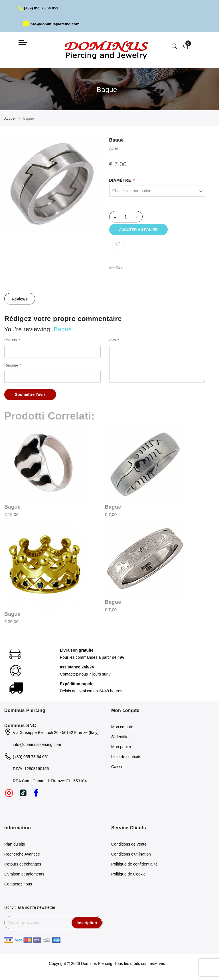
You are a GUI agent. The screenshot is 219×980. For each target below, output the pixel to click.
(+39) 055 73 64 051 (39, 8)
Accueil (10, 118)
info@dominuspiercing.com (53, 24)
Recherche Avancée (22, 857)
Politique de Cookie (128, 877)
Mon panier (121, 750)
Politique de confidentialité (134, 867)
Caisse (117, 770)
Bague (13, 510)
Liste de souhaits (126, 760)
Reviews (20, 302)
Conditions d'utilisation (131, 857)
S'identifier (120, 740)
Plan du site (15, 847)
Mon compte (122, 730)
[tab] (20, 302)
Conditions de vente (129, 847)
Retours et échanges (23, 867)
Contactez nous (18, 887)
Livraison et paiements (24, 877)
